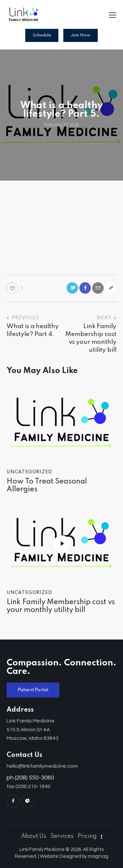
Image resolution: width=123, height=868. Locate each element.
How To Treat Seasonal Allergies (47, 485)
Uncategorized (29, 472)
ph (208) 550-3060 (30, 778)
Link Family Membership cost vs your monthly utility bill (61, 606)
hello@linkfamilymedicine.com (42, 766)
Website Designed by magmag (74, 856)
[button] (113, 16)
